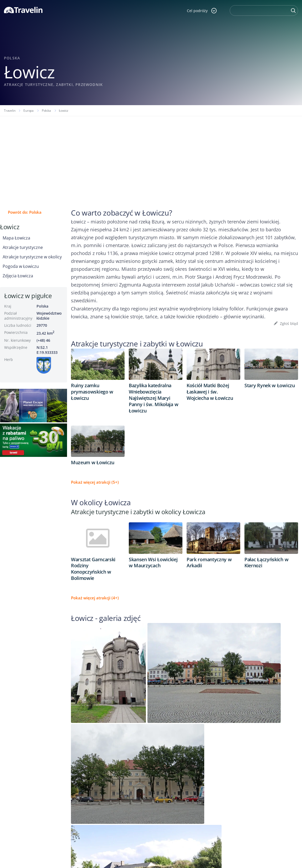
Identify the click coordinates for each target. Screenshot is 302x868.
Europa (29, 111)
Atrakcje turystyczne (23, 247)
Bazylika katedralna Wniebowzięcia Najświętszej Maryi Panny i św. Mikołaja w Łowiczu (153, 398)
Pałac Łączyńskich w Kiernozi (266, 563)
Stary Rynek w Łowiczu (270, 385)
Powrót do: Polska (25, 212)
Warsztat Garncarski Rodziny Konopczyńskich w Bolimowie (93, 569)
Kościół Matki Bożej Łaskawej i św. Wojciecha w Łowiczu (210, 392)
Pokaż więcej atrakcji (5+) (95, 482)
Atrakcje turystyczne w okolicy (32, 257)
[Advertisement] (151, 156)
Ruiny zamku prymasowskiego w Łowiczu (92, 392)
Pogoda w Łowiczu (21, 266)
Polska (46, 111)
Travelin (10, 111)
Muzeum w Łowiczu (93, 462)
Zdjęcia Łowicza (18, 276)
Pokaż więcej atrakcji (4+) (95, 598)
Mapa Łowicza (16, 238)
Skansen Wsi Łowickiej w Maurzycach (153, 563)
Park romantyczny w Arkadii (209, 563)
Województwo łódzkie (49, 316)
